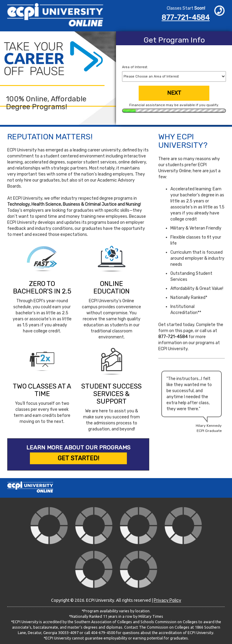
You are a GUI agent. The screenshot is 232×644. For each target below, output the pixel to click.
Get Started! (78, 458)
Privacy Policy (168, 600)
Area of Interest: (135, 67)
